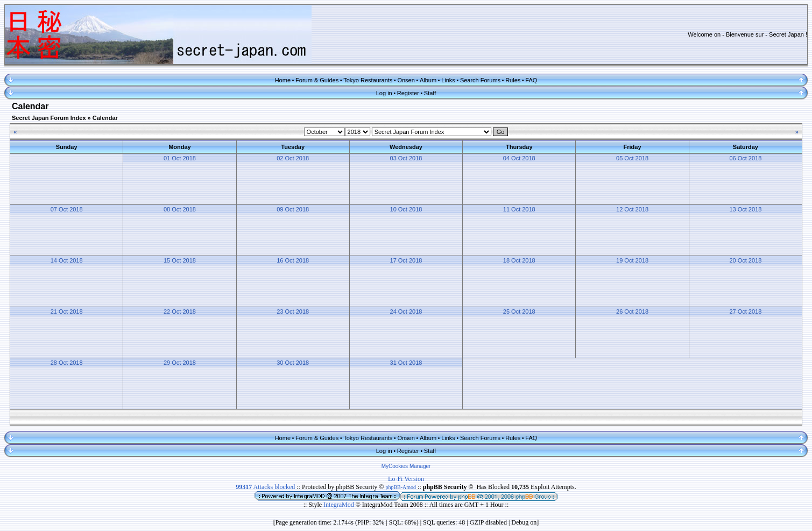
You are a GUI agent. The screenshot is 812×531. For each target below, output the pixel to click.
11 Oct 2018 (519, 209)
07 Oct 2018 (67, 209)
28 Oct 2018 (67, 363)
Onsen (406, 80)
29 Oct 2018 (180, 363)
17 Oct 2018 (406, 260)
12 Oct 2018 (632, 209)
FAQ (531, 80)
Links (448, 80)
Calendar (105, 118)
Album (428, 80)
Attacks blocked (265, 487)
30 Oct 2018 (293, 363)
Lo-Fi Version (406, 479)
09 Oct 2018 (293, 209)
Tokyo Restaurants (368, 80)
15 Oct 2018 (180, 260)
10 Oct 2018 (406, 209)
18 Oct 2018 (519, 260)
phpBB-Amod (401, 487)
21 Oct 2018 (67, 311)
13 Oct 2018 (745, 209)
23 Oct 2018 (293, 311)
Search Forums (480, 80)
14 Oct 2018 (67, 260)
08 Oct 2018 (180, 209)
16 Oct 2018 (293, 260)
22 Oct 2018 (180, 311)
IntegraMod (340, 505)
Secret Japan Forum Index (49, 118)
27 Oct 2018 (745, 311)
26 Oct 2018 (632, 311)
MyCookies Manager (406, 466)
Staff (430, 93)
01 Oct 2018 (180, 158)
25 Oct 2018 (519, 311)
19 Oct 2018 (632, 260)
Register (408, 93)
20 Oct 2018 (745, 260)
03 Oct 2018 (406, 158)
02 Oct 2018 (293, 158)
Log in (384, 93)
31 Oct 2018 (406, 363)
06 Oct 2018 (745, 158)
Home (283, 80)
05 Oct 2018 (632, 158)
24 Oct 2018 (406, 311)
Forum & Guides (317, 80)
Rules (513, 80)
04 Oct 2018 (519, 158)
